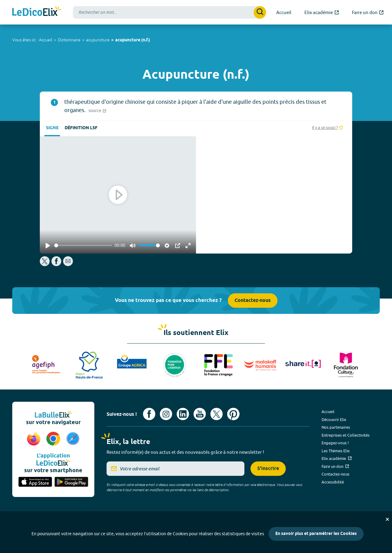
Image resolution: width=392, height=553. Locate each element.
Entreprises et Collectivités (346, 435)
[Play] (48, 246)
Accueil (46, 40)
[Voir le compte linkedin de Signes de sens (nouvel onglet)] (183, 414)
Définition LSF (81, 128)
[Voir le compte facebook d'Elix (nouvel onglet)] (149, 414)
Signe (52, 128)
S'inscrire (268, 469)
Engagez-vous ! (335, 443)
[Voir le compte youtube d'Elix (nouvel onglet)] (200, 414)
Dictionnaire (69, 40)
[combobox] (170, 12)
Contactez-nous (253, 301)
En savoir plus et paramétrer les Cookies (316, 534)
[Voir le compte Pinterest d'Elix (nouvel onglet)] (233, 414)
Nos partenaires (336, 427)
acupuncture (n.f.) (133, 40)
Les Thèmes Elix (336, 451)
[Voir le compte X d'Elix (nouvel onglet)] (217, 414)
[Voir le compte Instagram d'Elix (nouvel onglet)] (166, 414)
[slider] (83, 245)
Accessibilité (333, 482)
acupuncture (98, 40)
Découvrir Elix (334, 419)
